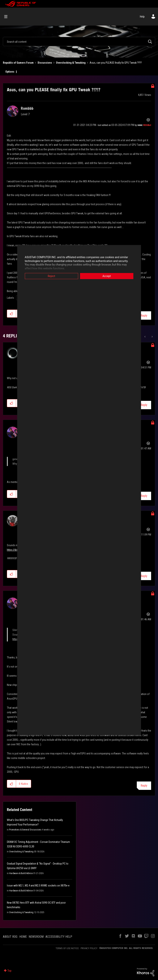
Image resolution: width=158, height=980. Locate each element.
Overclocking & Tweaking (71, 63)
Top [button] (9, 971)
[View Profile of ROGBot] (147, 125)
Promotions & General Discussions (25, 830)
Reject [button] (51, 276)
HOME (23, 937)
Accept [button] (107, 276)
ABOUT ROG (10, 937)
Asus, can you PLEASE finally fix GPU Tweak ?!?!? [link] (116, 63)
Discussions (45, 63)
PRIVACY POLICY (89, 948)
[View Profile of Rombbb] (27, 108)
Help (142, 17)
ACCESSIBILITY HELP (59, 937)
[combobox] (79, 42)
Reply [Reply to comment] (144, 405)
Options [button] (10, 72)
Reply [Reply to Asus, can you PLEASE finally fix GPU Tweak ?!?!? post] (144, 316)
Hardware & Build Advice (21, 873)
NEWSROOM (36, 937)
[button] (12, 314)
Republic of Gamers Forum (18, 63)
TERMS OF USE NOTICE (67, 948)
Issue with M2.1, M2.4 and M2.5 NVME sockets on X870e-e (38, 886)
